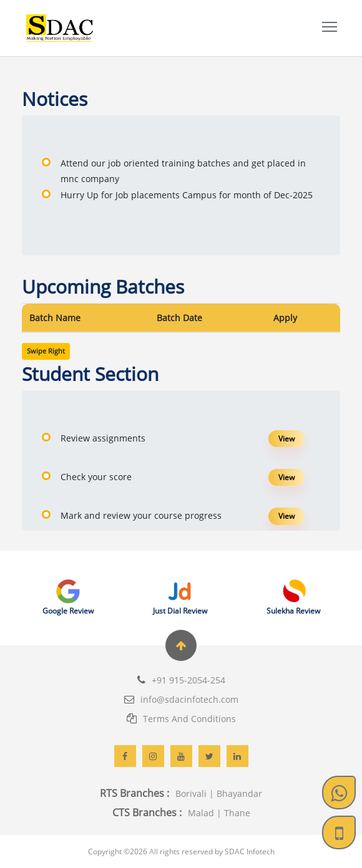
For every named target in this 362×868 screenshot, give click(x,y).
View (286, 439)
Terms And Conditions (181, 719)
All (154, 851)
